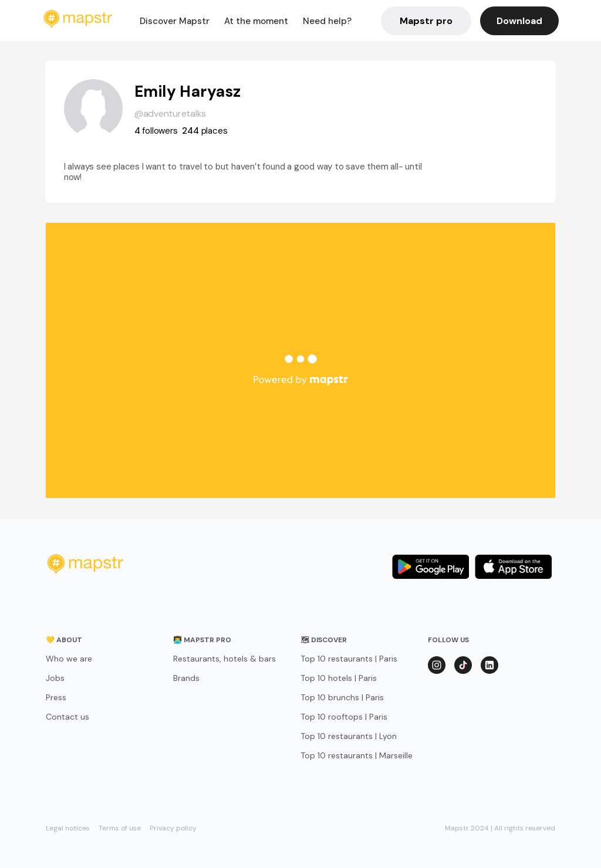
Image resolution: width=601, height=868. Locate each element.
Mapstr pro (426, 21)
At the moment (256, 21)
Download (519, 21)
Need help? (327, 21)
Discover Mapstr (175, 21)
